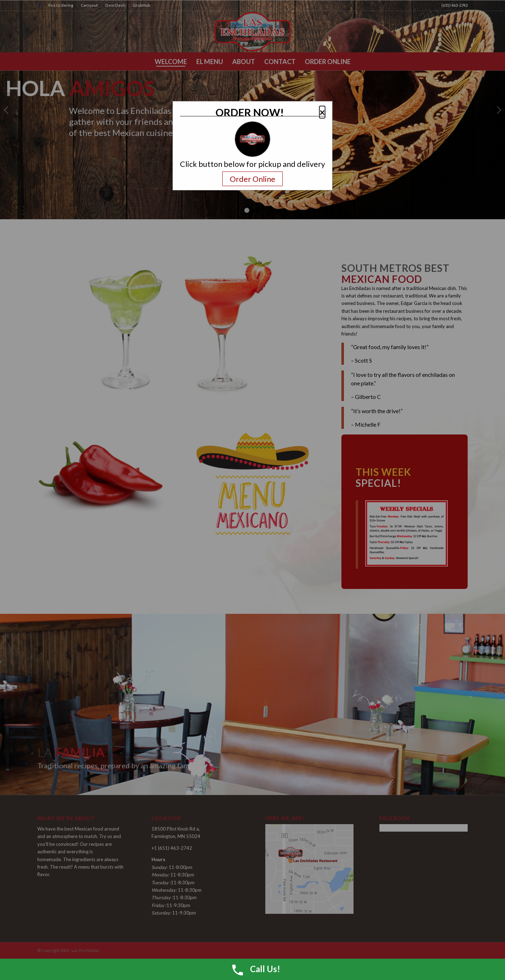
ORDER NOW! (250, 112)
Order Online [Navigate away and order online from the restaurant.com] (253, 179)
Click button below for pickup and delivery (253, 164)
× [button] (322, 112)
